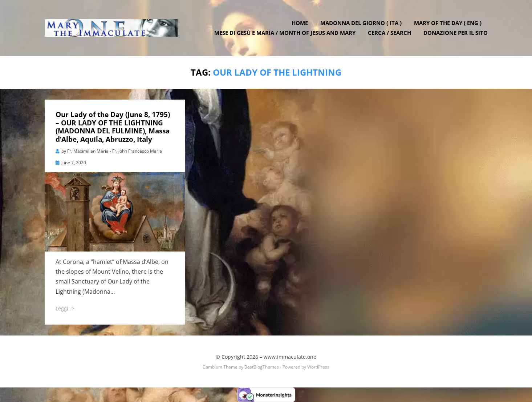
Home (300, 23)
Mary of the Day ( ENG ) (448, 23)
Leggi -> (65, 308)
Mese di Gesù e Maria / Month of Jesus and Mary (285, 33)
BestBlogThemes (262, 367)
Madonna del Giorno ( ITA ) (361, 23)
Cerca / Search (389, 33)
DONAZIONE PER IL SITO (456, 33)
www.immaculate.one (290, 357)
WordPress (318, 367)
